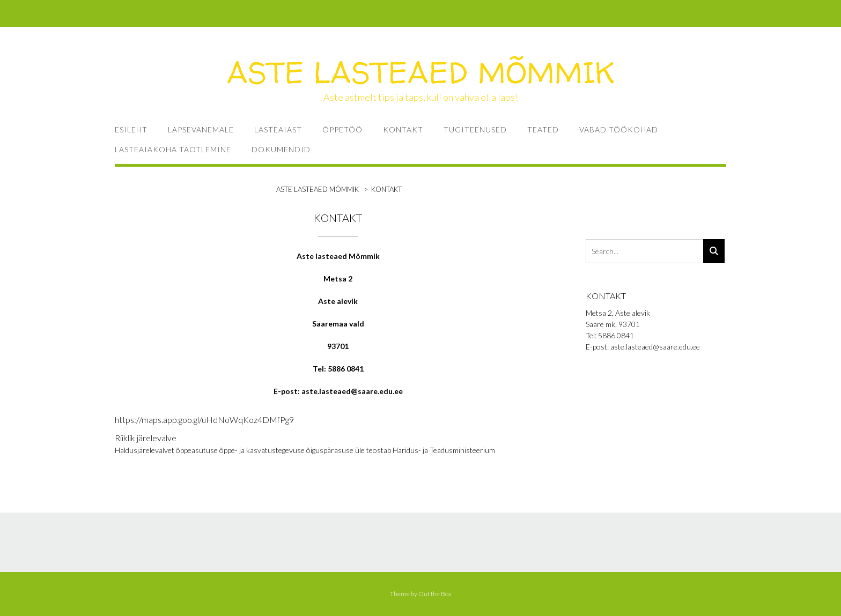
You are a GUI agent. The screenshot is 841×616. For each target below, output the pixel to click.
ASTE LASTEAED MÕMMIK (421, 72)
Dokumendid (281, 149)
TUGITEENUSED (475, 129)
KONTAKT (403, 129)
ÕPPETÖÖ (342, 129)
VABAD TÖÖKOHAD (619, 129)
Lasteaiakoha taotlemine (173, 149)
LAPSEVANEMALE (201, 129)
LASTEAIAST (278, 129)
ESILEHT (131, 129)
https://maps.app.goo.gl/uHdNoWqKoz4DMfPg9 (204, 420)
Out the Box (435, 594)
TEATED (543, 129)
